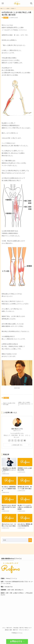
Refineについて (28, 628)
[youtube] (25, 441)
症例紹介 (6, 18)
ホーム (4, 628)
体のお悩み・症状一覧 (18, 628)
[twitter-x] (16, 441)
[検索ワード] (17, 540)
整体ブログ (16, 630)
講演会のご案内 (8, 630)
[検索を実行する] (30, 540)
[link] (9, 441)
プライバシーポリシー (24, 630)
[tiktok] (22, 441)
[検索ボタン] (31, 3)
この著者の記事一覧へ (17, 445)
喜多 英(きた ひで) (17, 429)
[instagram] (19, 441)
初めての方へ (10, 628)
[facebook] (12, 441)
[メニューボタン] (3, 3)
